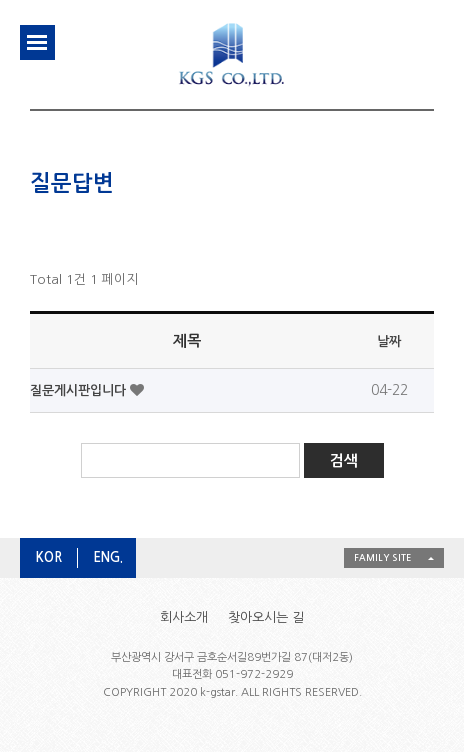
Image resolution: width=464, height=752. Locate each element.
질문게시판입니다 (80, 390)
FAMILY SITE (382, 557)
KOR (49, 557)
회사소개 (184, 617)
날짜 (389, 341)
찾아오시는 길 (266, 617)
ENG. (108, 557)
